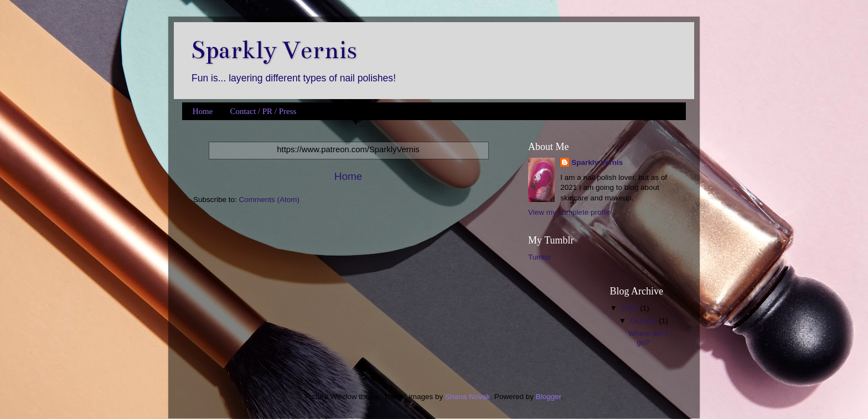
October (645, 321)
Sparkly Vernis (274, 50)
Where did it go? (648, 338)
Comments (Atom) (270, 200)
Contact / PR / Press (263, 111)
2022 (631, 308)
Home (203, 111)
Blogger (549, 397)
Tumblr (540, 257)
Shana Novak (467, 397)
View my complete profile (570, 212)
